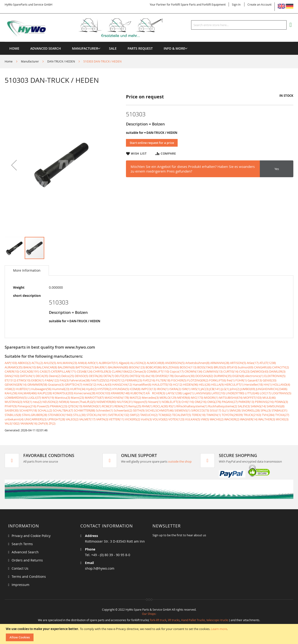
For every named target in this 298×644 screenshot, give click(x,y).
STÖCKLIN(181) (97, 415)
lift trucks (174, 620)
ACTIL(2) (37, 363)
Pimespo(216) (27, 406)
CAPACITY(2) (281, 367)
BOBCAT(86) (154, 367)
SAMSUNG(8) (276, 406)
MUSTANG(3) (14, 402)
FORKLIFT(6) (218, 380)
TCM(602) (165, 415)
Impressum (20, 585)
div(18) (150, 376)
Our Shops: (149, 614)
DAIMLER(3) (277, 371)
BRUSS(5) (220, 367)
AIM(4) (82, 363)
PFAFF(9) (11, 406)
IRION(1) (163, 389)
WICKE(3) (282, 419)
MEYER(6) (184, 398)
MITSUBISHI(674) (231, 398)
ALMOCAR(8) (156, 363)
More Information (27, 270)
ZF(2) (52, 423)
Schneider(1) (105, 410)
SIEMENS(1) (182, 410)
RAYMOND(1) (92, 406)
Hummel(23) (61, 389)
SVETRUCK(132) (119, 415)
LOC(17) (265, 393)
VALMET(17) (87, 419)
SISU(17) (215, 410)
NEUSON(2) (50, 402)
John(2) (235, 389)
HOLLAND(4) (281, 384)
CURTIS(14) (231, 371)
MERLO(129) (168, 398)
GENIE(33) (269, 380)
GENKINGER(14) (16, 384)
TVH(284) (268, 415)
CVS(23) (244, 371)
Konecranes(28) (85, 393)
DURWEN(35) (223, 376)
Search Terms (22, 544)
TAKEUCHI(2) (149, 415)
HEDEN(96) (191, 384)
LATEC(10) (218, 393)
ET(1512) (10, 380)
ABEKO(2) (24, 363)
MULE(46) (269, 398)
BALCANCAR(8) (47, 367)
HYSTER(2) (104, 389)
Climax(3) (140, 371)
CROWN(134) (193, 371)
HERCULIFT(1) (234, 384)
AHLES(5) (50, 363)
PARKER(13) (246, 402)
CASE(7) (45, 371)
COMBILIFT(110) (158, 371)
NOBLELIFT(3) (171, 402)
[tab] (27, 270)
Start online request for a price (152, 143)
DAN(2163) (12, 376)
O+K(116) (188, 402)
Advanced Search (25, 552)
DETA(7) (109, 376)
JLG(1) (225, 389)
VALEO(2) (72, 419)
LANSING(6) (203, 393)
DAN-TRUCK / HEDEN (61, 61)
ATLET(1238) (268, 363)
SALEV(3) (244, 406)
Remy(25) (135, 406)
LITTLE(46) (252, 393)
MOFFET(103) (252, 398)
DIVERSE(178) (164, 376)
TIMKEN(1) (214, 415)
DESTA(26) (96, 376)
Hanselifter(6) (142, 384)
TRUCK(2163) (252, 415)
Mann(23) (77, 398)
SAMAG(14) (258, 406)
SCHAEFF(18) (28, 410)
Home (9, 61)
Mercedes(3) (150, 398)
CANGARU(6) (263, 367)
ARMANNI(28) (220, 363)
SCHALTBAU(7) (63, 410)
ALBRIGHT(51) (108, 363)
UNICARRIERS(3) (35, 419)
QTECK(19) (75, 406)
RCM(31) (108, 406)
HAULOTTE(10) (162, 384)
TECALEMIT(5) (182, 415)
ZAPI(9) (43, 423)
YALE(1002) (12, 423)
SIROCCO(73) (200, 410)
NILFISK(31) (125, 402)
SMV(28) (235, 410)
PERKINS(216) (264, 402)
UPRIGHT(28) (56, 419)
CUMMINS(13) (213, 371)
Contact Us (20, 568)
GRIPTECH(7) (73, 384)
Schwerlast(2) (123, 410)
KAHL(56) (11, 393)
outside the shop (180, 461)
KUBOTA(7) (138, 393)
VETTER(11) (117, 419)
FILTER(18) (163, 380)
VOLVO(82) (160, 419)
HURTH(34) (78, 389)
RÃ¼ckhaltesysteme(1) (192, 406)
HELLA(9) (217, 384)
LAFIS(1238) (174, 393)
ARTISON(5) (238, 363)
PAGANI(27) (230, 402)
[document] (150, 634)
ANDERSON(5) (175, 363)
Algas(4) (124, 363)
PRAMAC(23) (59, 406)
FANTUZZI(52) (100, 380)
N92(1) (28, 402)
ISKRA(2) (175, 389)
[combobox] (239, 25)
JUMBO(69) (248, 389)
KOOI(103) (103, 393)
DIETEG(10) (137, 376)
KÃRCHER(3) (156, 393)
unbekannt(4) (14, 419)
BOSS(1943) (205, 367)
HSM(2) (10, 389)
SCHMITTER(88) (85, 410)
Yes (277, 169)
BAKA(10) (30, 367)
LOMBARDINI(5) (16, 398)
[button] (14, 165)
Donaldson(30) (185, 376)
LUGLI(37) (34, 398)
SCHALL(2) (45, 410)
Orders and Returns (27, 560)
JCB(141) (215, 389)
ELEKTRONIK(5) (275, 376)
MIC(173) (197, 398)
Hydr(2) (91, 389)
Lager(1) (188, 393)
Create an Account (259, 4)
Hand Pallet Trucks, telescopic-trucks (205, 620)
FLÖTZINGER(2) (198, 380)
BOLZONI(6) (171, 367)
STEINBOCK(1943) (60, 415)
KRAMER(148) (120, 393)
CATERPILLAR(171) (64, 371)
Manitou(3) (62, 398)
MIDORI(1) (211, 398)
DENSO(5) (81, 376)
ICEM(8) (135, 389)
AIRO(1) (93, 363)
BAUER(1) (101, 367)
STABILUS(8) (13, 415)
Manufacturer (30, 61)
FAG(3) (64, 380)
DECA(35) (42, 376)
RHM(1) (147, 406)
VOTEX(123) (176, 419)
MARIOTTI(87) (94, 398)
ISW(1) (186, 389)
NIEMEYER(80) (106, 402)
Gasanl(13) (255, 380)
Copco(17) (177, 371)
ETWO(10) (24, 380)
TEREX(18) (199, 415)
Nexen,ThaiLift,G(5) (83, 402)
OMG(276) (214, 402)
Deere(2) (55, 376)
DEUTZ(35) (122, 376)
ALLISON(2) (138, 363)
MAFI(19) (48, 398)
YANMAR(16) (29, 423)
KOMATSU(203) (63, 393)
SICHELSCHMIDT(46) (159, 410)
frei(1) (231, 380)
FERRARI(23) (134, 380)
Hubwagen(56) (41, 389)
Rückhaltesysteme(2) (223, 406)
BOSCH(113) (188, 367)
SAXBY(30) (12, 410)
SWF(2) (135, 415)
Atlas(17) (253, 363)
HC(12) (178, 384)
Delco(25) (68, 376)
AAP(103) (11, 363)
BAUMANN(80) (118, 367)
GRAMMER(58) (37, 384)
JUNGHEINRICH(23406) (272, 389)
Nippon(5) (140, 402)
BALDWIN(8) (66, 367)
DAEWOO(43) (259, 371)
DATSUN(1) (27, 376)
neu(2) (37, 402)
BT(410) (232, 367)
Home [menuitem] (14, 48)
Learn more (219, 629)
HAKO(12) (90, 384)
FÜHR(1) (241, 380)
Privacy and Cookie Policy (31, 536)
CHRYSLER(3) (102, 371)
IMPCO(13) (149, 389)
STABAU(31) (279, 410)
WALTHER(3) (267, 419)
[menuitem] (85, 48)
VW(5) (205, 419)
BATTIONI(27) (85, 367)
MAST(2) (135, 398)
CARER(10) (12, 371)
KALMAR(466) (27, 393)
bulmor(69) (246, 367)
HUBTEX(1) (23, 389)
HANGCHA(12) (122, 384)
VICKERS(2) (133, 419)
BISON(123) (137, 367)
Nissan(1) (154, 402)
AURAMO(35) (14, 367)
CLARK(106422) (122, 371)
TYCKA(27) (282, 415)
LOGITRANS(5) (281, 393)
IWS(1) (196, 389)
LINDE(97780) (235, 393)
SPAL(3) (266, 410)
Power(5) (43, 406)
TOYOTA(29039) (232, 415)
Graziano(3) (56, 384)
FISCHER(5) (179, 380)
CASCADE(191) (29, 371)
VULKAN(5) (193, 419)
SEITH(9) (139, 410)
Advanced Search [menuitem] (46, 48)
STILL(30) (79, 415)
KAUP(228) (45, 393)
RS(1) (172, 406)
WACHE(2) (217, 419)
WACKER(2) (232, 419)
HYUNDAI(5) (121, 389)
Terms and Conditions (29, 576)
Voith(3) (146, 419)
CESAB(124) (85, 371)
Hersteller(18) (254, 384)
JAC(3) (205, 389)
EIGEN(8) (238, 376)
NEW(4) (64, 402)
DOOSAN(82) (204, 376)
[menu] (149, 42)
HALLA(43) (104, 384)
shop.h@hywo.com (100, 568)
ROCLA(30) (161, 406)
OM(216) (201, 402)
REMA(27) (121, 406)
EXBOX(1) (38, 380)
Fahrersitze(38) (80, 380)
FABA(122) (52, 380)
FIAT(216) (149, 380)
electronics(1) (254, 376)
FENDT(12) (117, 380)
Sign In (236, 4)
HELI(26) (205, 384)
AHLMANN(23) (67, 363)
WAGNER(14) (249, 419)
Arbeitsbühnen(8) (197, 363)
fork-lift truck (158, 620)
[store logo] (91, 28)
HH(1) (268, 384)
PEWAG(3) (281, 402)
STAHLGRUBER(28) (35, 415)
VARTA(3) (102, 419)
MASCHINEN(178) (117, 398)
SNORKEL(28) (251, 410)
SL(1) (225, 410)
